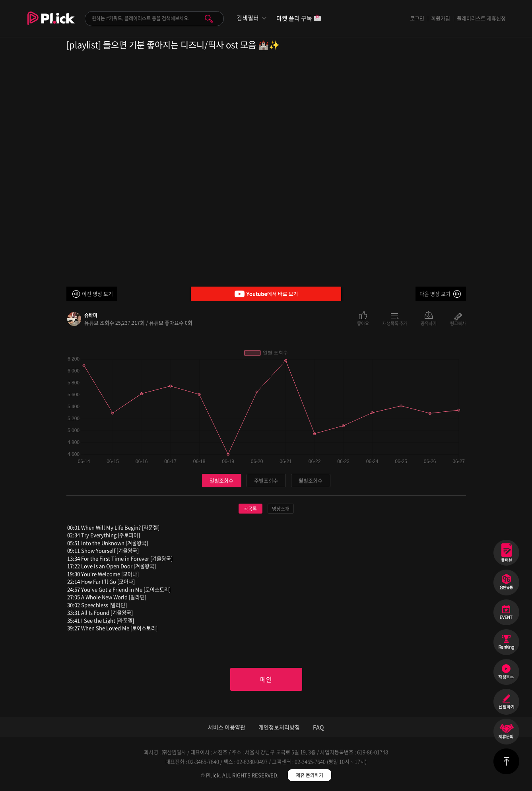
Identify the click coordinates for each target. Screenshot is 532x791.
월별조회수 (311, 480)
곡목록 (250, 509)
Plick (51, 24)
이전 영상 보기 (97, 294)
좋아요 (363, 323)
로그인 (417, 18)
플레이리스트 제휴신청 (481, 18)
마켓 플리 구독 (299, 19)
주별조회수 (266, 480)
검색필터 (248, 18)
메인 (266, 679)
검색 (209, 19)
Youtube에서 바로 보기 (266, 294)
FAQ (318, 727)
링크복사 (458, 323)
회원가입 (441, 18)
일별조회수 (221, 480)
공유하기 (429, 323)
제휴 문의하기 (310, 775)
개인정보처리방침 (279, 727)
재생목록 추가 (395, 323)
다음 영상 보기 (435, 294)
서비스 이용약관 (227, 727)
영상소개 (281, 509)
